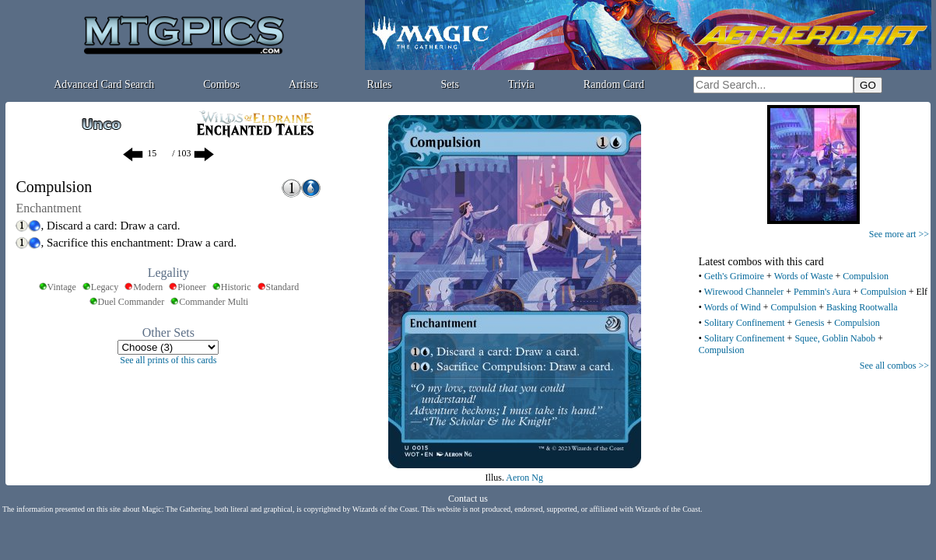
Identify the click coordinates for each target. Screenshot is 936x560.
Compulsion (866, 276)
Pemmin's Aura (822, 292)
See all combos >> (894, 366)
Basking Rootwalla (862, 307)
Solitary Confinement (745, 323)
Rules (380, 84)
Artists (303, 84)
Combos (221, 84)
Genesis (809, 323)
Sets (450, 84)
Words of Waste (804, 276)
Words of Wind (733, 307)
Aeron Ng (524, 478)
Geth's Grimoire (734, 276)
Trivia (521, 84)
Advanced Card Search (104, 84)
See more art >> (899, 234)
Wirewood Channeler (744, 292)
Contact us (468, 499)
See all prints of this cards (168, 360)
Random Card (614, 84)
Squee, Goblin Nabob (835, 338)
